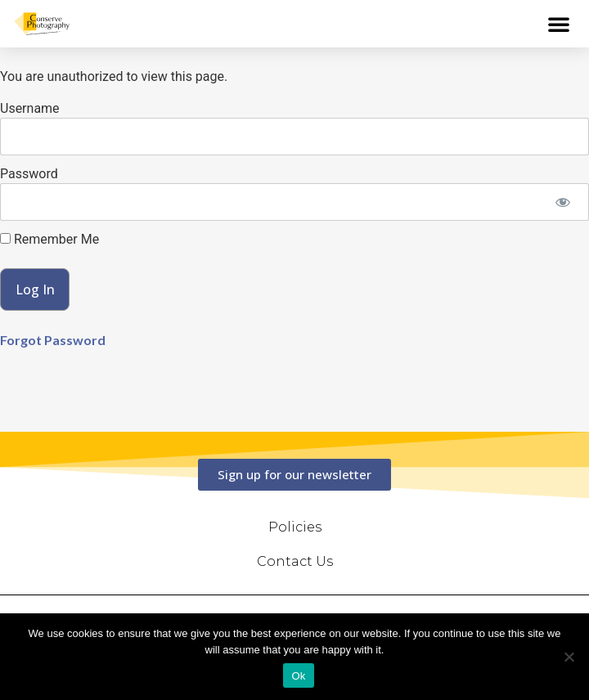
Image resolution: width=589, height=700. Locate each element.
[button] (559, 24)
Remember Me (49, 240)
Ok (298, 676)
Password (29, 174)
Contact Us (295, 561)
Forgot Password (53, 340)
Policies (295, 527)
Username (30, 108)
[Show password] (562, 202)
